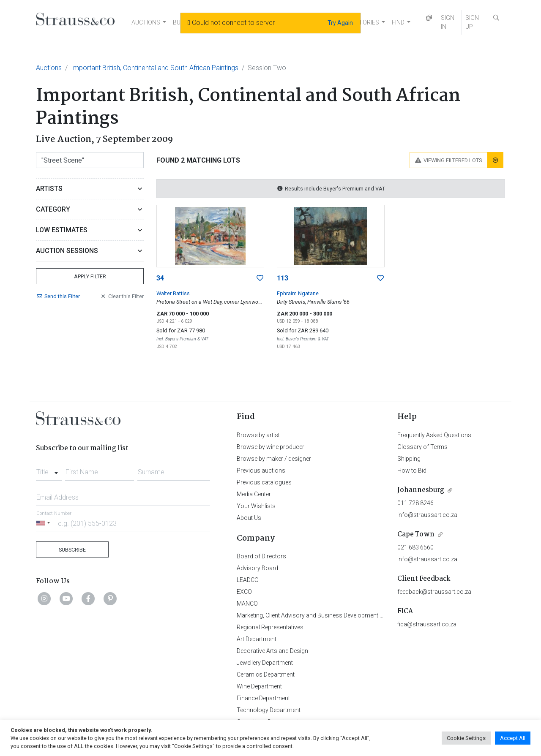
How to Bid (412, 470)
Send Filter (58, 296)
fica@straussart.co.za (427, 624)
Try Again (340, 23)
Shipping (409, 459)
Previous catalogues (264, 482)
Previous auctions (261, 470)
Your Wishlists (256, 506)
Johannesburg (421, 490)
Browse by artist (258, 435)
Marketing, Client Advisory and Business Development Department (324, 615)
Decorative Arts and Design (272, 651)
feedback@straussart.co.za (434, 592)
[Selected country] (44, 523)
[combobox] (49, 470)
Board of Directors (261, 556)
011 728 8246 (415, 503)
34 (160, 278)
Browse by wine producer (270, 447)
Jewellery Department (265, 663)
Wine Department (259, 686)
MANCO (247, 604)
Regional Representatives (270, 627)
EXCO (244, 592)
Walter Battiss (173, 293)
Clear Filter (122, 296)
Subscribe (72, 550)
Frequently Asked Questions (434, 435)
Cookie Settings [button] (466, 738)
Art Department (257, 639)
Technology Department (269, 710)
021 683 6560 (415, 547)
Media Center (254, 494)
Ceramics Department (266, 674)
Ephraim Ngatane (298, 293)
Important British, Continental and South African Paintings (155, 68)
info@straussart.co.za (427, 515)
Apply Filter (90, 276)
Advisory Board (257, 568)
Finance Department (263, 698)
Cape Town (416, 534)
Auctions (49, 68)
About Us (249, 518)
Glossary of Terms (422, 447)
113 (283, 278)
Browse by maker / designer (274, 459)
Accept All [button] (513, 738)
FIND (398, 22)
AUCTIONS (146, 22)
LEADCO (248, 580)
